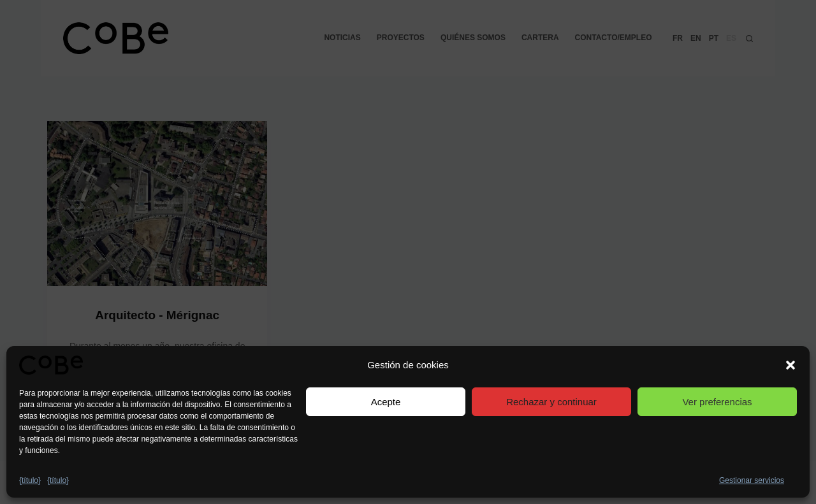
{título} (30, 480)
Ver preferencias (717, 402)
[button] (790, 365)
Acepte (386, 402)
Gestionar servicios (752, 480)
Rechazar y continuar (551, 402)
